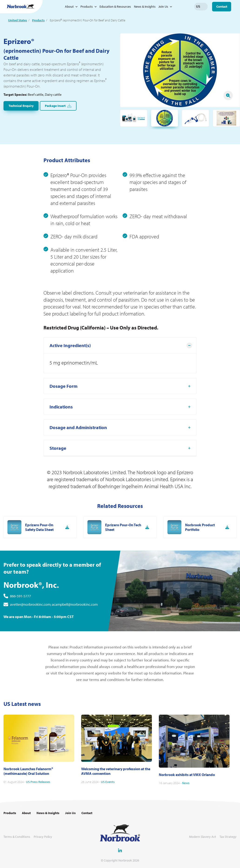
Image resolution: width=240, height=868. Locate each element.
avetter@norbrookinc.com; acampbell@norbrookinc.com (54, 626)
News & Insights (145, 7)
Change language (204, 7)
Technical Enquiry (21, 106)
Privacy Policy (43, 837)
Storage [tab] (58, 470)
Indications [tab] (61, 428)
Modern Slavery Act (203, 837)
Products (87, 7)
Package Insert (58, 106)
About (69, 7)
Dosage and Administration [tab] (78, 449)
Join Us (163, 7)
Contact (222, 7)
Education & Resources (115, 7)
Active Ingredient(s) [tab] (70, 367)
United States (18, 20)
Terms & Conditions (17, 837)
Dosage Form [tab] (63, 408)
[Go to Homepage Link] (21, 7)
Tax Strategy (228, 837)
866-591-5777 (20, 618)
